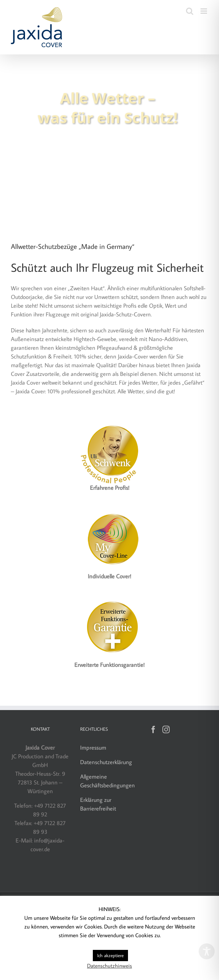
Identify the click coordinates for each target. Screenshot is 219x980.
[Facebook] (153, 730)
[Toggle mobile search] (190, 11)
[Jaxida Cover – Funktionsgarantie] (109, 598)
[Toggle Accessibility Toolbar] (207, 951)
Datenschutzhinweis (109, 966)
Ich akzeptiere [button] (110, 955)
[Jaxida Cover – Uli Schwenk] (109, 421)
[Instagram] (166, 730)
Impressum (93, 747)
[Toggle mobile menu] (204, 11)
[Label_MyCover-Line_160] (109, 509)
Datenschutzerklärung (106, 762)
